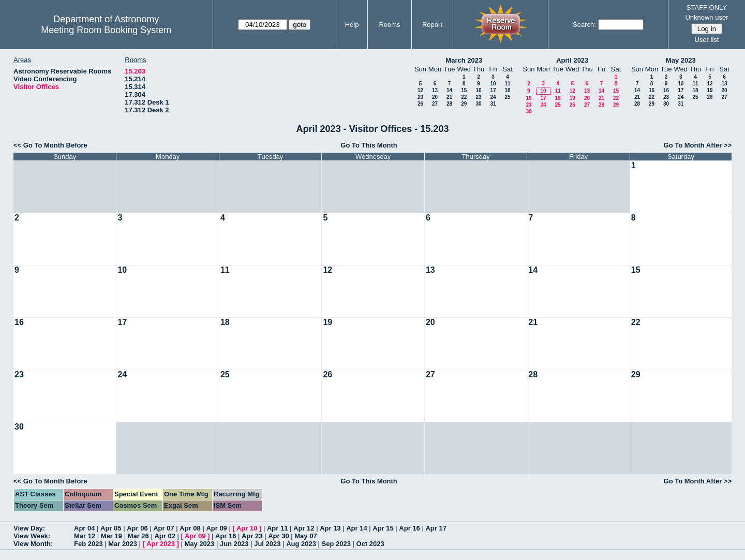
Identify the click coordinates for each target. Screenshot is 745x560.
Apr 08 (190, 528)
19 (420, 97)
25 (507, 97)
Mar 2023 (123, 544)
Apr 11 (277, 528)
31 (493, 104)
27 (435, 104)
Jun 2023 (234, 544)
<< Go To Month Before (50, 145)
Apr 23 (252, 536)
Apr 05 (111, 528)
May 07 (306, 536)
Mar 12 (85, 536)
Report (432, 25)
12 (420, 90)
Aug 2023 (301, 544)
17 (493, 90)
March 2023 (464, 60)
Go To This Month (369, 145)
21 (449, 97)
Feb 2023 (88, 544)
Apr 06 (137, 528)
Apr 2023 (161, 544)
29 (464, 104)
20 (435, 97)
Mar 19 (111, 536)
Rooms (389, 25)
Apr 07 (163, 528)
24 (493, 97)
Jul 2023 (267, 544)
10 (493, 84)
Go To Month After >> (698, 145)
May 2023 (681, 60)
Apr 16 (409, 528)
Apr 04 (84, 528)
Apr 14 (356, 528)
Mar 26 (138, 536)
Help (352, 25)
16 (478, 90)
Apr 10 (247, 528)
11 (507, 84)
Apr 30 (278, 536)
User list (706, 40)
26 (420, 104)
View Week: (32, 536)
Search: (584, 25)
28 (449, 104)
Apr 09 (216, 528)
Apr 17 (436, 528)
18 (507, 90)
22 (464, 97)
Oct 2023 (370, 544)
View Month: (33, 544)
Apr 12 (304, 528)
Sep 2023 (336, 544)
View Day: (29, 528)
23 (478, 97)
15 (464, 90)
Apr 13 (330, 528)
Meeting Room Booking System (106, 30)
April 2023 (572, 60)
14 (449, 90)
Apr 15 (383, 528)
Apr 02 (165, 536)
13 (435, 90)
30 (478, 104)
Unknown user (706, 17)
